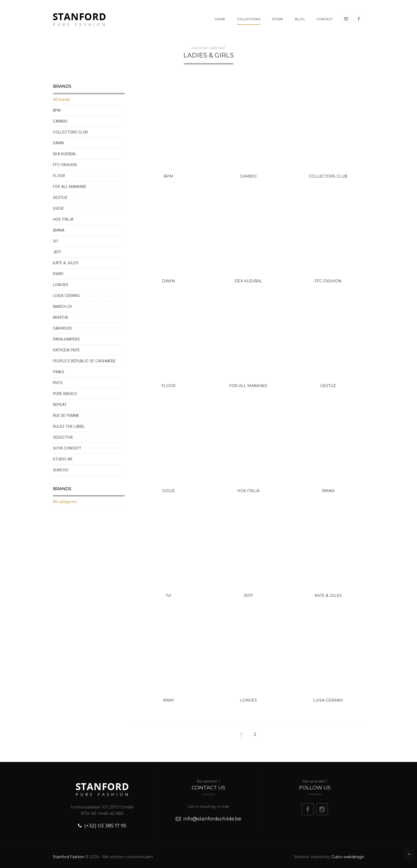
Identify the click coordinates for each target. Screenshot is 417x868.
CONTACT (325, 19)
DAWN (168, 281)
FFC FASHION (328, 281)
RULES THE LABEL (69, 426)
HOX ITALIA (248, 491)
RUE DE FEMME (66, 416)
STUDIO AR (63, 459)
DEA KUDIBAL (248, 281)
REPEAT (60, 405)
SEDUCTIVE (63, 437)
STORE (278, 19)
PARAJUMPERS (66, 339)
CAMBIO (248, 176)
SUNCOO (61, 470)
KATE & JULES (328, 596)
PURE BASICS (65, 394)
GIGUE (169, 491)
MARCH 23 (62, 307)
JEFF (248, 596)
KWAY (169, 700)
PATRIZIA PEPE (66, 350)
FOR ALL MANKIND (248, 386)
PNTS (58, 383)
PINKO (59, 372)
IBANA (328, 491)
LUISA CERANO (328, 700)
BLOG (300, 19)
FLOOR (168, 386)
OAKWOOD (62, 328)
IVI (169, 596)
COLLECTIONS (249, 19)
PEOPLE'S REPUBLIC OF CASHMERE (84, 361)
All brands (62, 99)
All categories (65, 502)
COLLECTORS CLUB (328, 176)
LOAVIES (248, 700)
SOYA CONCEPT (67, 448)
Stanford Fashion (69, 857)
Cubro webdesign (348, 857)
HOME (220, 19)
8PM (168, 176)
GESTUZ (328, 386)
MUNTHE (61, 317)
